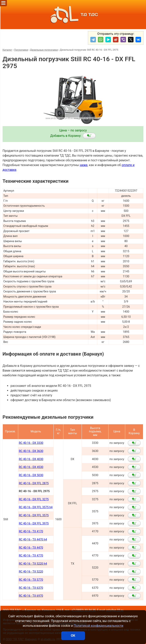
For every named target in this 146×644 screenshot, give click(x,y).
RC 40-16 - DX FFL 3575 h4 (36, 507)
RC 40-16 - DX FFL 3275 (34, 499)
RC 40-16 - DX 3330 (31, 443)
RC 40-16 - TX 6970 (31, 596)
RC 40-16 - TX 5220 (31, 572)
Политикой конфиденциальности (99, 626)
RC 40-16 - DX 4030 (31, 459)
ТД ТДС (73, 15)
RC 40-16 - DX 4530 (31, 467)
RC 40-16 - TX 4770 (31, 556)
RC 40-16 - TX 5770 (31, 580)
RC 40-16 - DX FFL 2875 (34, 483)
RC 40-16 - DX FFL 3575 (34, 515)
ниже (83, 165)
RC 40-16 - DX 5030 (31, 475)
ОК (73, 636)
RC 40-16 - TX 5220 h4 (33, 564)
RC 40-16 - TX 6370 (31, 588)
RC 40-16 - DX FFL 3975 (34, 524)
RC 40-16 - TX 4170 (31, 531)
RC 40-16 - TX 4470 (31, 548)
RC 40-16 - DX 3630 (31, 451)
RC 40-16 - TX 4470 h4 (33, 540)
